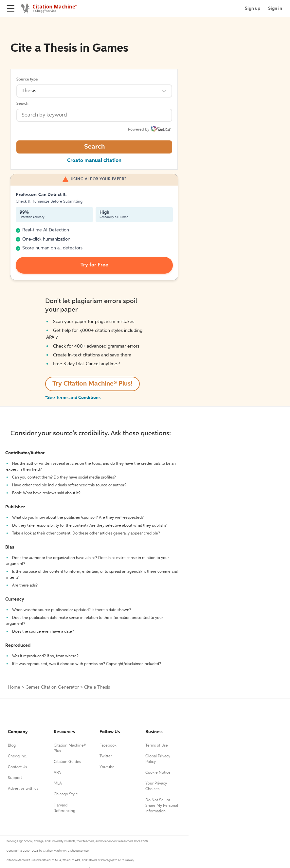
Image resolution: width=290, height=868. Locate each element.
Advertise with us (23, 789)
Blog (12, 746)
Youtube (107, 767)
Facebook (108, 746)
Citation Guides (67, 762)
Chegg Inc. (17, 756)
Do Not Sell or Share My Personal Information (162, 806)
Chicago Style (66, 794)
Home (14, 687)
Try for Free (94, 265)
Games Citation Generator (52, 687)
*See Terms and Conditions (73, 398)
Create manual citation (94, 161)
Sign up (253, 9)
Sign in (275, 9)
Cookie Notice (158, 773)
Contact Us (17, 767)
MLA (58, 784)
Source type (27, 80)
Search (22, 104)
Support (15, 778)
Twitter (106, 756)
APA (57, 773)
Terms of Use (157, 746)
